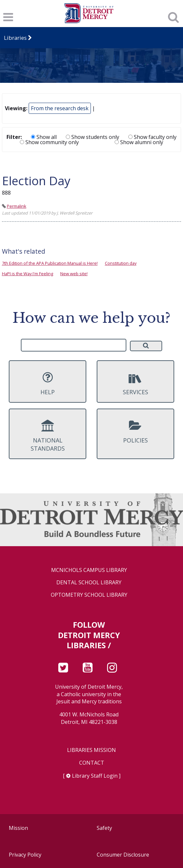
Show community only (49, 142)
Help (47, 383)
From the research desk (60, 108)
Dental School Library (89, 583)
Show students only (92, 137)
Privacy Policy (25, 855)
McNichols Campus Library (89, 570)
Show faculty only (152, 137)
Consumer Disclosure (123, 855)
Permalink (17, 206)
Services (135, 383)
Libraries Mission (91, 750)
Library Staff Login (95, 776)
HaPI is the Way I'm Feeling (28, 274)
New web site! (74, 274)
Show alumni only (139, 142)
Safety (104, 828)
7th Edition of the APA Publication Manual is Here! (50, 263)
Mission (18, 828)
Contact (92, 763)
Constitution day (121, 263)
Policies (135, 432)
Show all (44, 137)
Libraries (15, 38)
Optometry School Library (89, 595)
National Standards (47, 436)
